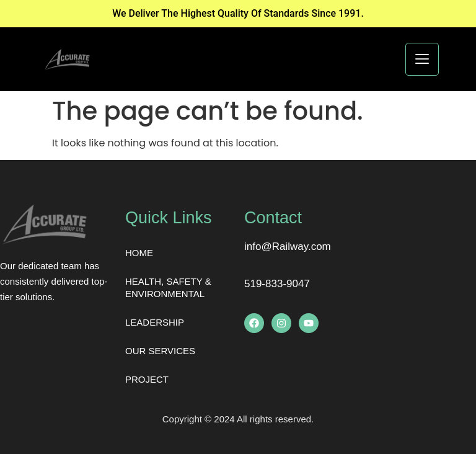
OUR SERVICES (160, 351)
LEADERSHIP (155, 322)
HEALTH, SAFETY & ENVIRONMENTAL (168, 287)
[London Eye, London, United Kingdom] (416, 296)
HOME (139, 253)
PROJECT (147, 379)
